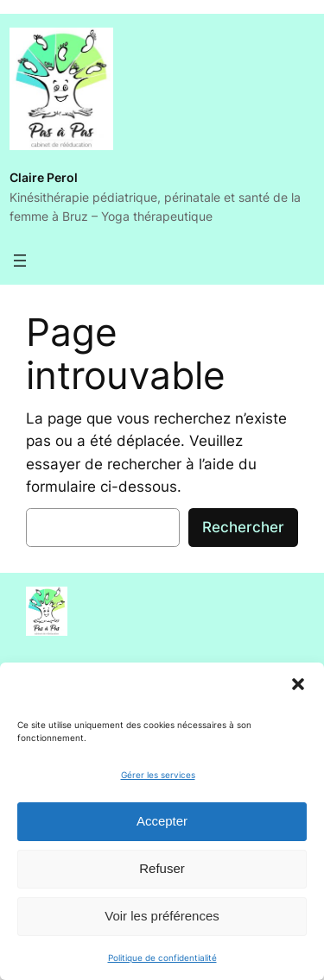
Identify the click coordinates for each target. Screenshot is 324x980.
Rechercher (243, 527)
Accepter (162, 821)
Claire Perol (44, 177)
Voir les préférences (162, 916)
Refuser (162, 868)
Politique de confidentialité (162, 958)
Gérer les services (158, 775)
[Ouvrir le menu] (20, 261)
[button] (298, 684)
